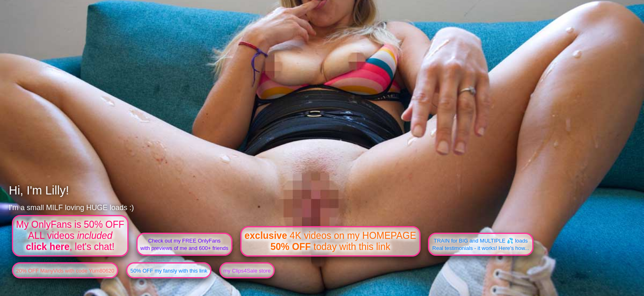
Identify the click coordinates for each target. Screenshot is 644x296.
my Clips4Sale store (247, 271)
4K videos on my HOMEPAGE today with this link (330, 241)
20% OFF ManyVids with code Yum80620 (65, 271)
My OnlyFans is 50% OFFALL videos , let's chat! (70, 236)
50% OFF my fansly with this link (169, 271)
